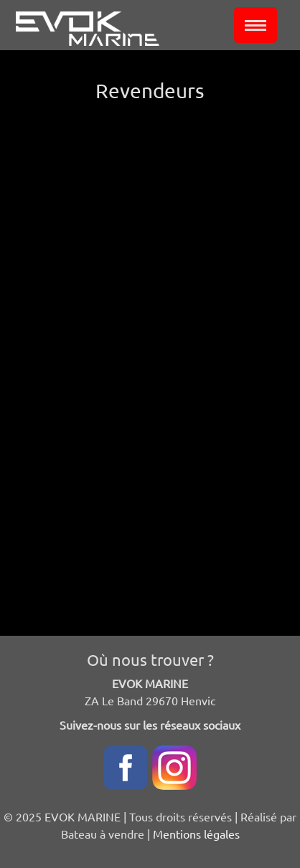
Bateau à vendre (103, 834)
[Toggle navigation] (256, 25)
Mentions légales (196, 834)
